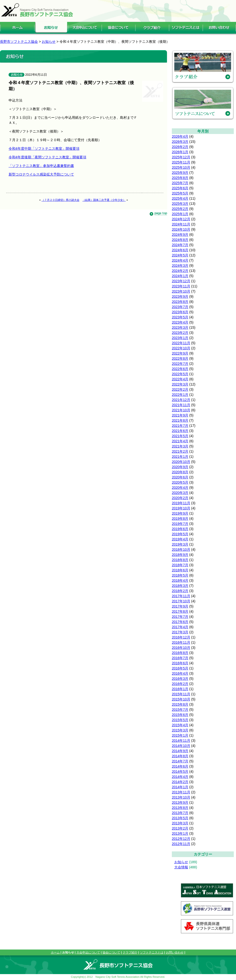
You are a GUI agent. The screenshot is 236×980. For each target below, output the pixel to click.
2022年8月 (180, 358)
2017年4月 (180, 627)
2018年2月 (180, 591)
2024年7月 (180, 245)
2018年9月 (180, 555)
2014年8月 (180, 756)
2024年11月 (181, 224)
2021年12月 (181, 400)
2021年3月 (180, 446)
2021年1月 (180, 457)
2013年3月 (180, 823)
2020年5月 (180, 482)
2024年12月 (181, 219)
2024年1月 (180, 276)
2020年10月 (181, 462)
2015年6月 (180, 715)
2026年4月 (180, 136)
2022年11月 (181, 343)
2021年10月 (181, 410)
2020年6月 (180, 477)
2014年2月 (180, 782)
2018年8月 (180, 560)
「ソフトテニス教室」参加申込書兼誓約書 (41, 166)
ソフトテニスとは (152, 952)
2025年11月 (181, 162)
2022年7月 (180, 364)
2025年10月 (181, 167)
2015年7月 (180, 710)
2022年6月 (180, 369)
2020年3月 (180, 493)
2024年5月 (180, 255)
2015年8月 (180, 704)
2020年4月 (180, 488)
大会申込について (88, 952)
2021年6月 (180, 431)
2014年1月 (180, 787)
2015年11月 (181, 694)
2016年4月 (180, 673)
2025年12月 (181, 157)
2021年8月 (180, 420)
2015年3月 (180, 730)
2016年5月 (180, 668)
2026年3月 (180, 142)
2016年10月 (181, 648)
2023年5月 (180, 317)
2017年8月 (180, 611)
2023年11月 (181, 286)
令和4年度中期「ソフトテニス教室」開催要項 (44, 148)
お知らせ (181, 862)
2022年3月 (180, 384)
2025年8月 (180, 178)
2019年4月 (180, 539)
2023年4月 (180, 322)
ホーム (55, 952)
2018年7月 (180, 565)
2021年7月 (180, 426)
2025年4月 (180, 198)
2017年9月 (180, 606)
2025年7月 (180, 183)
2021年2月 (180, 451)
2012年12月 (181, 839)
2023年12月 (181, 281)
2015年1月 (180, 735)
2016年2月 (180, 684)
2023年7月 (180, 307)
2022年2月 (180, 389)
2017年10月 (181, 601)
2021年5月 (180, 436)
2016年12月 (181, 637)
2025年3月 (180, 204)
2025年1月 (180, 214)
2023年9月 (180, 297)
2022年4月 (180, 379)
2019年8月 (180, 519)
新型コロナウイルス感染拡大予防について (41, 174)
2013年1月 (180, 833)
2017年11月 (181, 596)
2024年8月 (180, 240)
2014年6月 (180, 766)
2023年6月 (180, 312)
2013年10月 (181, 797)
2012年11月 (181, 844)
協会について (111, 952)
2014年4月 (180, 777)
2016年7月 (180, 658)
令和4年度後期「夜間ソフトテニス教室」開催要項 (47, 157)
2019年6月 (180, 529)
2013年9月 (180, 802)
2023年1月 (180, 338)
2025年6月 (180, 188)
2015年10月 (181, 699)
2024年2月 (180, 271)
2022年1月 (180, 395)
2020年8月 (180, 472)
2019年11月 (181, 503)
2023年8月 (180, 302)
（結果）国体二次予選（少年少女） (104, 200)
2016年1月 (180, 689)
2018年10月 (181, 549)
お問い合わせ (175, 952)
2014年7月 (180, 761)
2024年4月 (180, 260)
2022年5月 (180, 374)
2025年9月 (180, 173)
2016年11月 (181, 642)
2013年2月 (180, 828)
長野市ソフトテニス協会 (19, 42)
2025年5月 (180, 193)
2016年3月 (180, 679)
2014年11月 (181, 741)
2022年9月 (180, 353)
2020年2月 (180, 498)
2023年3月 (180, 327)
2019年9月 (180, 513)
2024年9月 (180, 235)
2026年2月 (180, 147)
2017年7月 (180, 617)
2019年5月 (180, 534)
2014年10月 (181, 746)
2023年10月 (181, 291)
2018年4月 (180, 580)
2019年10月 (181, 508)
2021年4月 (180, 441)
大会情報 (181, 867)
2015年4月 (180, 725)
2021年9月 (180, 415)
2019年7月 (180, 524)
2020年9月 (180, 467)
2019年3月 (180, 544)
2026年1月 (180, 152)
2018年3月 (180, 586)
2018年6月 (180, 570)
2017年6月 (180, 622)
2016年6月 (180, 663)
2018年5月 (180, 575)
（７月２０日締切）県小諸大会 (60, 200)
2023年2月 (180, 333)
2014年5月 (180, 772)
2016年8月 (180, 653)
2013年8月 (180, 808)
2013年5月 (180, 818)
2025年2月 (180, 209)
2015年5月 (180, 720)
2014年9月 (180, 751)
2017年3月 (180, 632)
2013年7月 (180, 813)
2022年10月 (181, 348)
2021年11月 (181, 405)
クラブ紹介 (130, 952)
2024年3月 (180, 266)
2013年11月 (181, 792)
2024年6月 (180, 250)
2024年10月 (181, 229)
